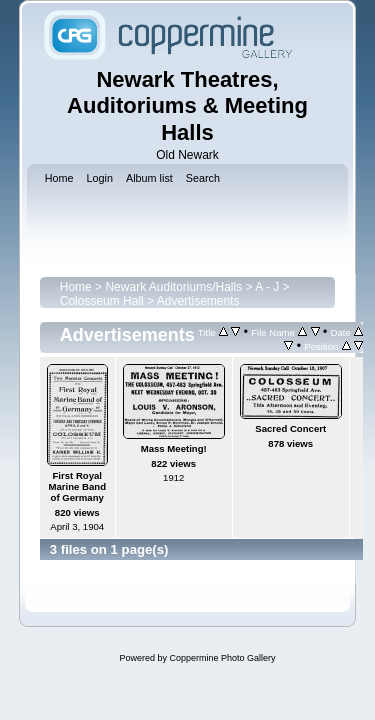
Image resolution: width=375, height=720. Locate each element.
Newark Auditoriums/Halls (173, 287)
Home (76, 287)
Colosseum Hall (102, 301)
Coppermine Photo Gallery (222, 658)
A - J (267, 287)
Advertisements (198, 301)
